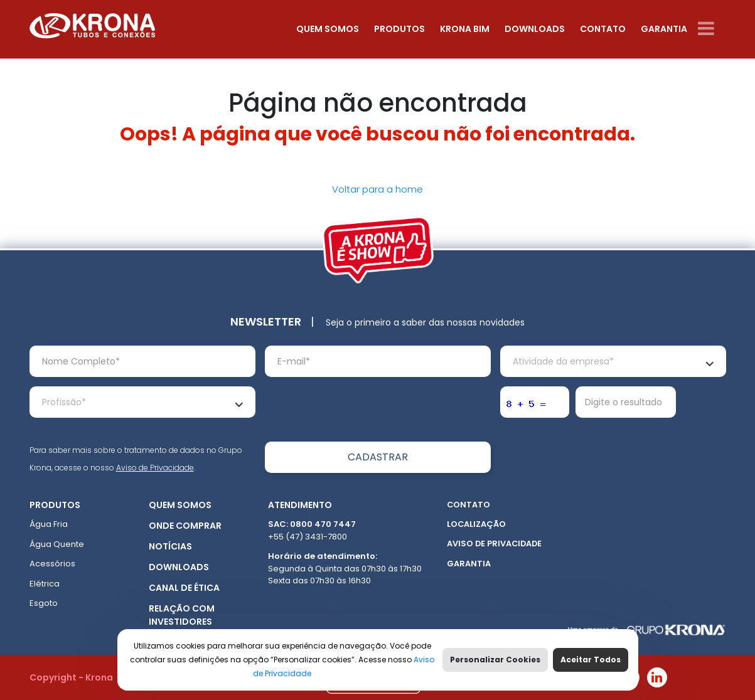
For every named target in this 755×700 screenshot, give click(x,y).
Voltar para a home (377, 189)
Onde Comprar (185, 526)
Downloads (535, 29)
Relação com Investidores (182, 615)
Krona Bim (465, 29)
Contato (603, 29)
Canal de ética (184, 588)
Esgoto (44, 603)
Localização (476, 524)
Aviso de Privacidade (155, 468)
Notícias (170, 546)
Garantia (664, 29)
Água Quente (57, 544)
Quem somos (328, 29)
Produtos (399, 29)
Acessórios (52, 564)
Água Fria (49, 524)
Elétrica (45, 584)
